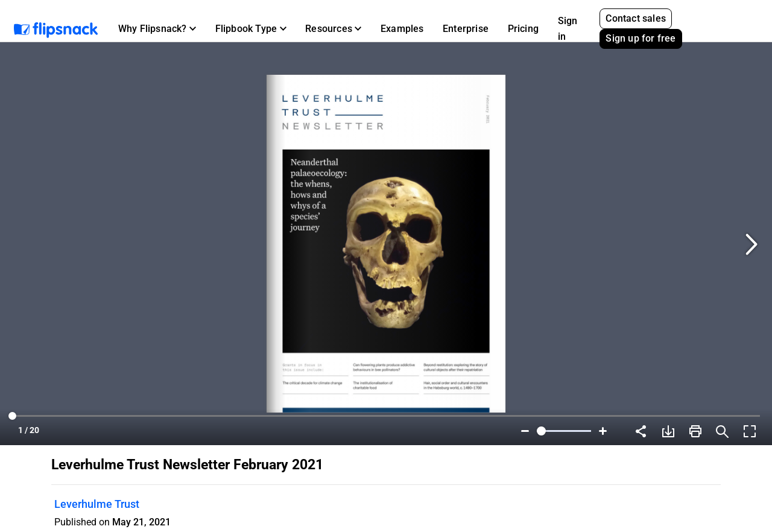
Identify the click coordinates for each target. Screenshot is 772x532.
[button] (157, 29)
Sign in (568, 29)
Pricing (523, 29)
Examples (402, 29)
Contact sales (636, 18)
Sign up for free (641, 38)
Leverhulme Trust (97, 504)
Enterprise (466, 29)
